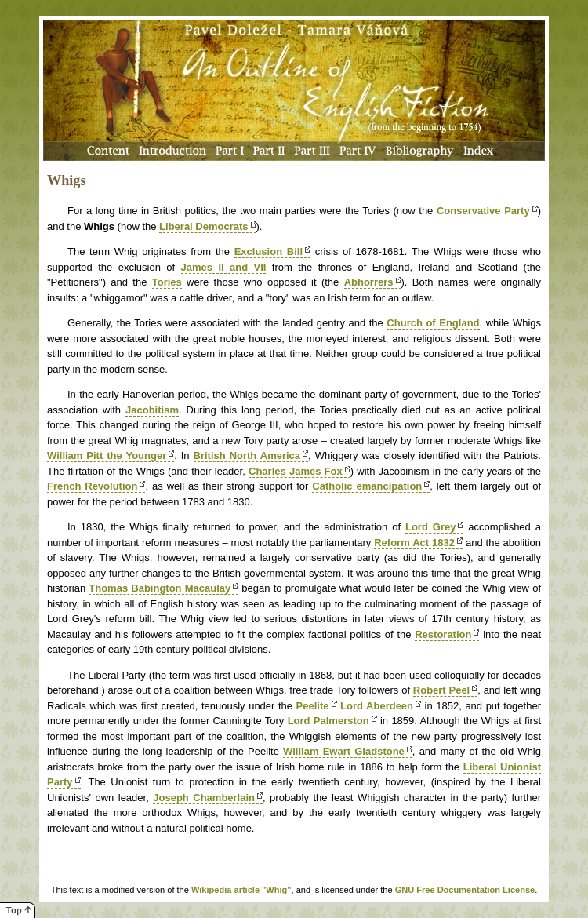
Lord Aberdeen (377, 706)
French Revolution (92, 486)
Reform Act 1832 (414, 543)
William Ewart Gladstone (344, 751)
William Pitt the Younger (107, 455)
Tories (167, 282)
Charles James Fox (296, 471)
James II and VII (224, 267)
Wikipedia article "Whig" (241, 890)
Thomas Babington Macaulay (160, 588)
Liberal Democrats (203, 226)
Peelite (313, 706)
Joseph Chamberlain (204, 798)
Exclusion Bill (269, 251)
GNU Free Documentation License (465, 890)
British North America (247, 455)
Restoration (443, 634)
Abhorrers (369, 282)
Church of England (433, 323)
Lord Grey (430, 527)
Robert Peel (441, 690)
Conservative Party (483, 211)
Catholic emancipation (367, 486)
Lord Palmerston (328, 721)
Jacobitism (152, 410)
